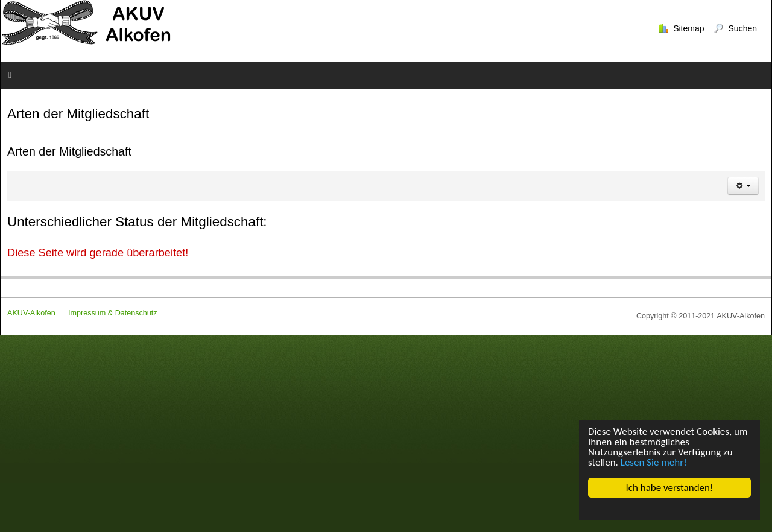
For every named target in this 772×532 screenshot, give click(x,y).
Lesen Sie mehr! (654, 462)
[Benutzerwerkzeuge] (743, 186)
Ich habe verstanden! (669, 488)
